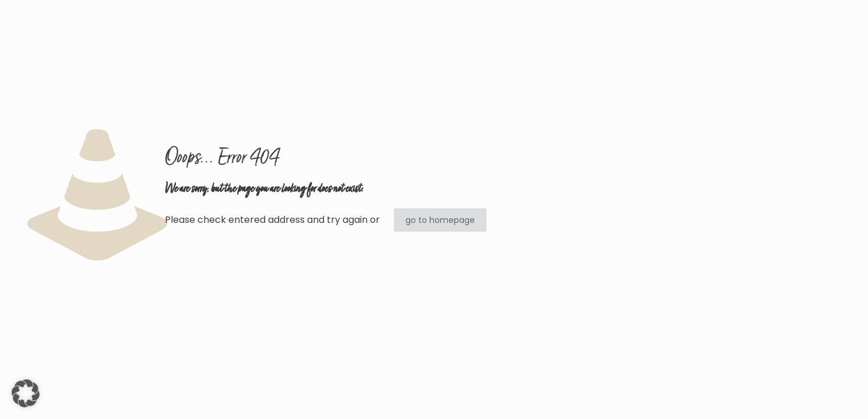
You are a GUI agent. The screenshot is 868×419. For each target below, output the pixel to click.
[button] (26, 393)
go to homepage (440, 220)
